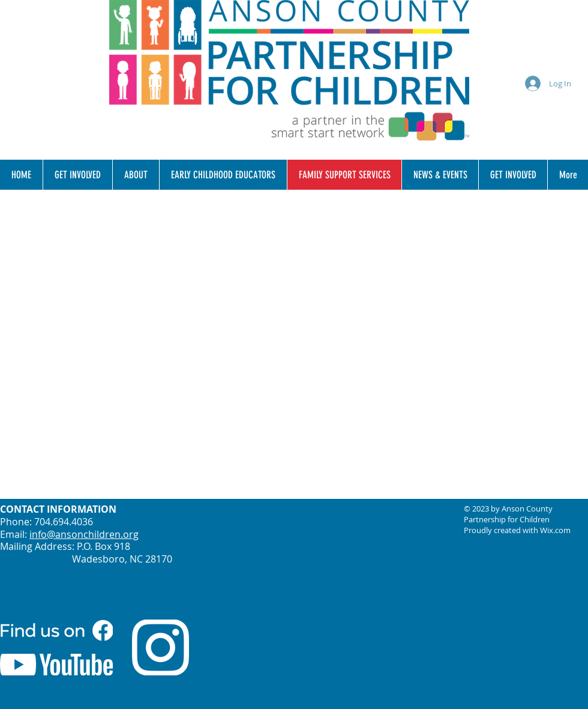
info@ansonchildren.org (84, 534)
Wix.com (555, 530)
